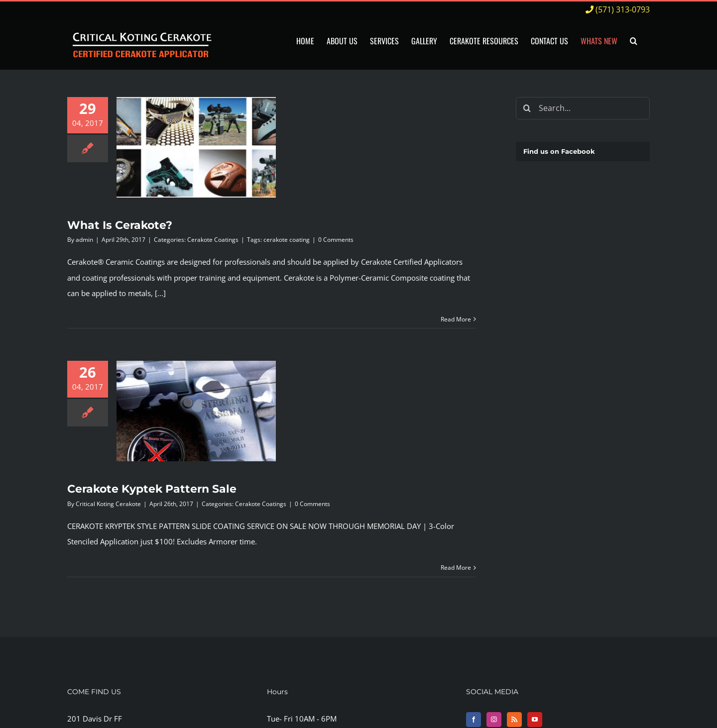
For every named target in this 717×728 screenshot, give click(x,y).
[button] (634, 41)
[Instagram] (494, 720)
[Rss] (514, 720)
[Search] (527, 108)
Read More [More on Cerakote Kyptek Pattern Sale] (456, 568)
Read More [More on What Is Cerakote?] (456, 319)
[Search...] (583, 108)
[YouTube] (535, 720)
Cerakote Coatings (213, 240)
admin (84, 240)
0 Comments (336, 240)
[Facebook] (474, 720)
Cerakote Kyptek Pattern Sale (152, 489)
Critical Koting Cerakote (108, 504)
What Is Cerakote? (120, 225)
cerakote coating (287, 240)
